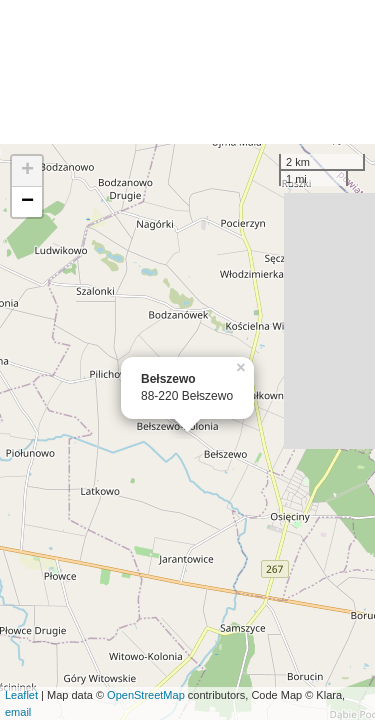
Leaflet (21, 695)
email (18, 712)
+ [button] (27, 171)
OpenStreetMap (146, 695)
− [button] (27, 202)
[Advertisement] (187, 72)
